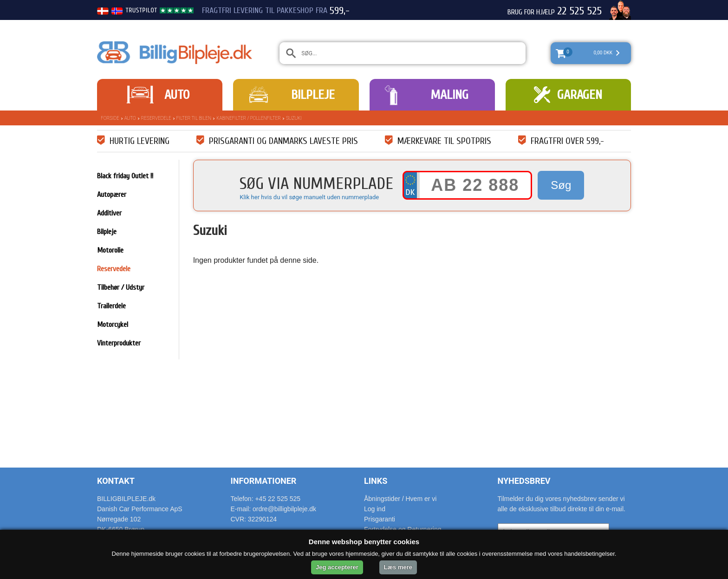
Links (376, 481)
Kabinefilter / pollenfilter (249, 118)
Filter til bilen (194, 118)
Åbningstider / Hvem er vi (400, 499)
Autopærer (112, 195)
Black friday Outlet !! (125, 176)
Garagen (580, 95)
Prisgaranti (380, 519)
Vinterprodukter (119, 343)
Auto (177, 95)
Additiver (109, 213)
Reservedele (156, 118)
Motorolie (110, 250)
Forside (110, 118)
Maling (449, 95)
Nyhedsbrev (524, 481)
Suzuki (294, 118)
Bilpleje (313, 95)
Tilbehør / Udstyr (121, 287)
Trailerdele (111, 306)
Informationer (264, 481)
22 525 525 (579, 11)
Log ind (375, 509)
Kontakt (116, 481)
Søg (561, 185)
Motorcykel (113, 325)
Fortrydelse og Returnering (403, 529)
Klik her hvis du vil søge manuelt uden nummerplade (309, 197)
